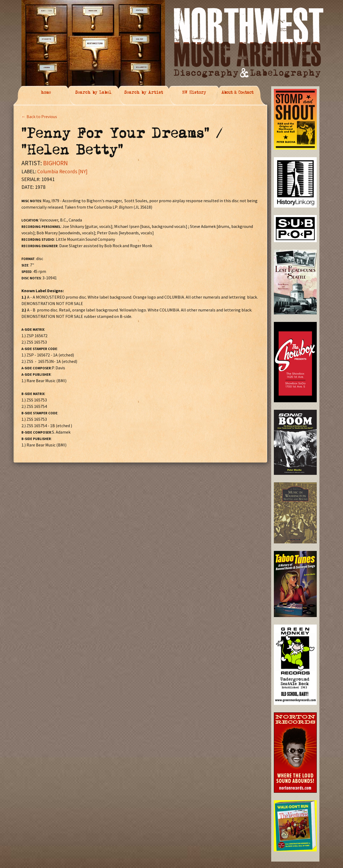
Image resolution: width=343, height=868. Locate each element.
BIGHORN (55, 163)
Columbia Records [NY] (62, 171)
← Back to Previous (39, 117)
